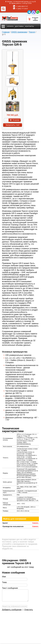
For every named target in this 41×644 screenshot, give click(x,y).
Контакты (30, 26)
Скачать (35, 523)
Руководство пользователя (13, 526)
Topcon (32, 32)
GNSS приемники (19, 32)
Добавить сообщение (12, 610)
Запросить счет (13, 125)
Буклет (5, 523)
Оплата (10, 26)
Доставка (19, 26)
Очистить (29, 610)
